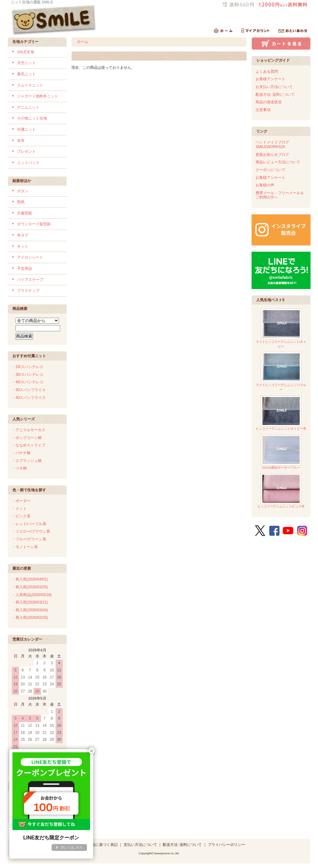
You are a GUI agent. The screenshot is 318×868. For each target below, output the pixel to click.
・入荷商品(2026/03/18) (32, 595)
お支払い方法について (274, 87)
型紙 (21, 202)
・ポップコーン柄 (27, 438)
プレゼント (26, 152)
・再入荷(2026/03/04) (30, 610)
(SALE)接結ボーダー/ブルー (281, 452)
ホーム (83, 42)
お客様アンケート (270, 79)
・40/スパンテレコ (27, 382)
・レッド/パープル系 (29, 524)
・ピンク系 (21, 516)
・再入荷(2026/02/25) (30, 618)
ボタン (23, 191)
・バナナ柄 (21, 453)
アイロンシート (30, 257)
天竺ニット (26, 63)
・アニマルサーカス (29, 430)
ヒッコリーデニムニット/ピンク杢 (281, 491)
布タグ (23, 235)
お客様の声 (265, 185)
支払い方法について (140, 845)
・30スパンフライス (29, 390)
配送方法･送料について (275, 95)
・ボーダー (21, 501)
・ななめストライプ (29, 445)
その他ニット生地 (32, 118)
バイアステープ (30, 280)
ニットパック (28, 163)
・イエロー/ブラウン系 (31, 531)
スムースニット (30, 85)
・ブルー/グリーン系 (29, 539)
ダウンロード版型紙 (34, 224)
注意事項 (263, 110)
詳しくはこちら (72, 847)
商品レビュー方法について (278, 162)
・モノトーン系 (25, 547)
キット (23, 246)
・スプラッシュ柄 (27, 461)
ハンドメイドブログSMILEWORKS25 (272, 145)
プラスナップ (28, 291)
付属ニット (26, 129)
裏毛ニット (26, 74)
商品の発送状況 (269, 102)
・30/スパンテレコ (27, 375)
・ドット (19, 509)
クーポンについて (270, 170)
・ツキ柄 (19, 468)
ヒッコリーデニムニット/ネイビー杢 (281, 413)
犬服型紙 (25, 213)
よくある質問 (267, 72)
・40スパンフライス (29, 398)
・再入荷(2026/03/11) (30, 602)
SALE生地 (26, 52)
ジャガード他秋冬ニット (38, 96)
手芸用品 (25, 268)
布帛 (21, 141)
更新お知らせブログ (272, 155)
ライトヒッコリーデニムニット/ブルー (281, 372)
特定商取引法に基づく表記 (95, 845)
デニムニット (28, 107)
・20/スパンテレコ (27, 367)
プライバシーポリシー (226, 845)
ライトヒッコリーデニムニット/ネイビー (281, 328)
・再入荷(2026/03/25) (30, 587)
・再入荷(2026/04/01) (30, 579)
